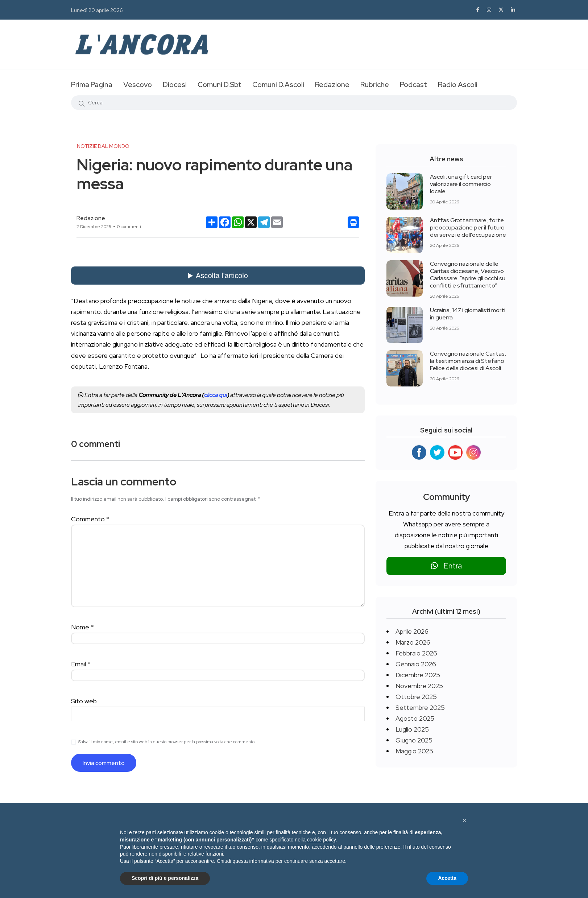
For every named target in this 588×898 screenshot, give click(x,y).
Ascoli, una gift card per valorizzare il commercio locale (461, 184)
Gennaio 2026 (416, 664)
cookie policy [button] (321, 840)
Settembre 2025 (420, 707)
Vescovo (138, 84)
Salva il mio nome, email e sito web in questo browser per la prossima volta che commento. (167, 742)
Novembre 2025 (419, 686)
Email (81, 664)
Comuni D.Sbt (220, 84)
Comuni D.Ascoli (278, 84)
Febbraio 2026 (416, 653)
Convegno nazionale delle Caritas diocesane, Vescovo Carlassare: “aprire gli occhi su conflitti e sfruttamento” (468, 275)
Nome (82, 627)
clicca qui (216, 395)
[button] (464, 820)
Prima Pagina (92, 84)
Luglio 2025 (412, 729)
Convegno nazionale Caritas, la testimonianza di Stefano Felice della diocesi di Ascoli (468, 361)
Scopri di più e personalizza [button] (165, 878)
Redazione (332, 84)
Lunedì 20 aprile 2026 (97, 10)
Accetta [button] (447, 878)
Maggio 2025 (414, 751)
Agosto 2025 (415, 718)
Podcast (413, 84)
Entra (446, 566)
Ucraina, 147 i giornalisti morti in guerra (468, 314)
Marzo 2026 (413, 642)
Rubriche (375, 84)
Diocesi (175, 84)
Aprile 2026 (412, 631)
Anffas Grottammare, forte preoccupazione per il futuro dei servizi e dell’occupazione (468, 227)
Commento (90, 519)
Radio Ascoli (458, 84)
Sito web (84, 701)
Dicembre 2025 (418, 675)
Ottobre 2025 (416, 697)
